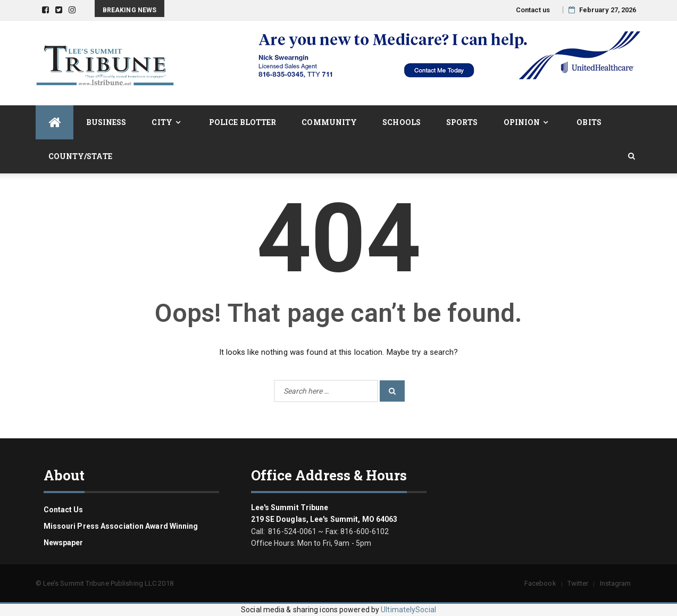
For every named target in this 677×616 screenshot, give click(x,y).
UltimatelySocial (408, 610)
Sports (462, 122)
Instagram (616, 583)
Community (329, 122)
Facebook (540, 583)
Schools (402, 122)
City (162, 122)
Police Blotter (243, 122)
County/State (80, 156)
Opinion (522, 122)
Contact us (533, 10)
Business (106, 122)
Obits (589, 122)
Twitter (578, 583)
